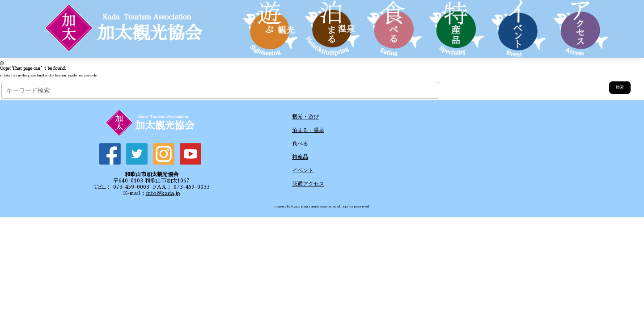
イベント (303, 170)
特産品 (300, 157)
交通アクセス (308, 184)
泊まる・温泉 (308, 130)
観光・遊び (305, 117)
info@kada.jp (163, 193)
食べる (300, 144)
